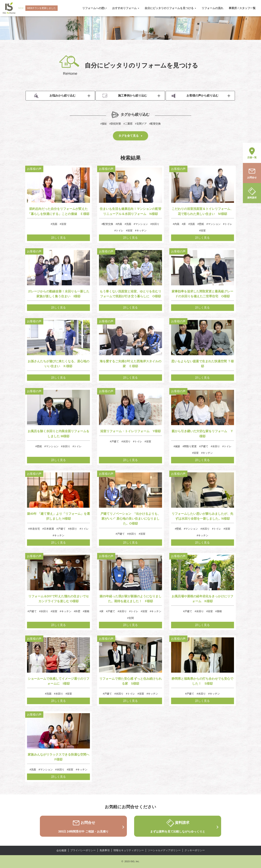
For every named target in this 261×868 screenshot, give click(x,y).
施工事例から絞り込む (125, 96)
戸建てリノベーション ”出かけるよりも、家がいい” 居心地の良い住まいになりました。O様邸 (130, 519)
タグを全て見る (129, 136)
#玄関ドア (141, 124)
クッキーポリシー (195, 850)
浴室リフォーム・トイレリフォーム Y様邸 (130, 431)
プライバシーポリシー (83, 850)
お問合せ (252, 173)
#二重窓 (128, 124)
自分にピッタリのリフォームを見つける (170, 8)
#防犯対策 (115, 124)
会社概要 (61, 850)
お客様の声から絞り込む (195, 96)
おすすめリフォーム (126, 8)
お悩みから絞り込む (55, 96)
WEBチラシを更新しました (42, 8)
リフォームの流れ (212, 8)
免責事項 (105, 850)
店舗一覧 (252, 153)
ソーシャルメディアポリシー (164, 850)
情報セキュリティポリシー (129, 850)
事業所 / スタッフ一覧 (242, 8)
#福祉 (104, 124)
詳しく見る (59, 238)
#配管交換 (155, 124)
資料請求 (252, 193)
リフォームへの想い (95, 8)
